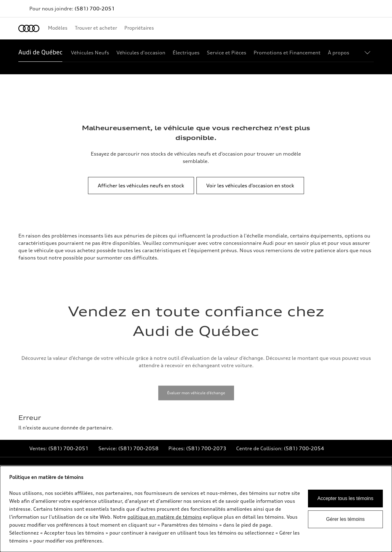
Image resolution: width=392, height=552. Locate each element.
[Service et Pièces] (227, 53)
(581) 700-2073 (206, 448)
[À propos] (339, 53)
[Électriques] (186, 53)
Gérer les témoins (345, 519)
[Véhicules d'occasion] (141, 53)
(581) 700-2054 (304, 448)
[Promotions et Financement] (287, 53)
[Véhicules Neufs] (90, 53)
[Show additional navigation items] (369, 52)
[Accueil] (29, 28)
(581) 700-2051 (95, 9)
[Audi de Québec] (40, 53)
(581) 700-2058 (138, 448)
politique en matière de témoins (165, 517)
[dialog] (196, 509)
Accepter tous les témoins (345, 498)
